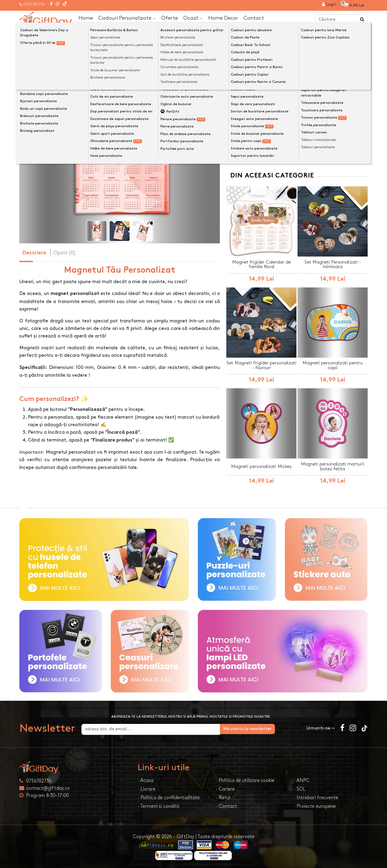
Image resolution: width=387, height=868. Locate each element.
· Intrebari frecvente (316, 797)
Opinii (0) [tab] (65, 252)
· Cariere (225, 789)
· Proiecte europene (315, 806)
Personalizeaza (299, 91)
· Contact (226, 806)
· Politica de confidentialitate (169, 797)
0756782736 (34, 4)
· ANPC (302, 780)
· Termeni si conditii (158, 806)
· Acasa (146, 780)
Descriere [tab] (34, 253)
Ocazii (193, 18)
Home (86, 18)
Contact (254, 18)
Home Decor (223, 18)
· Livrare (146, 789)
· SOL (300, 789)
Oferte (170, 18)
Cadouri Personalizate (127, 18)
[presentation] (32, 144)
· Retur (223, 797)
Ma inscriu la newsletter (272, 728)
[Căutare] (362, 20)
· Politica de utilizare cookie (245, 780)
